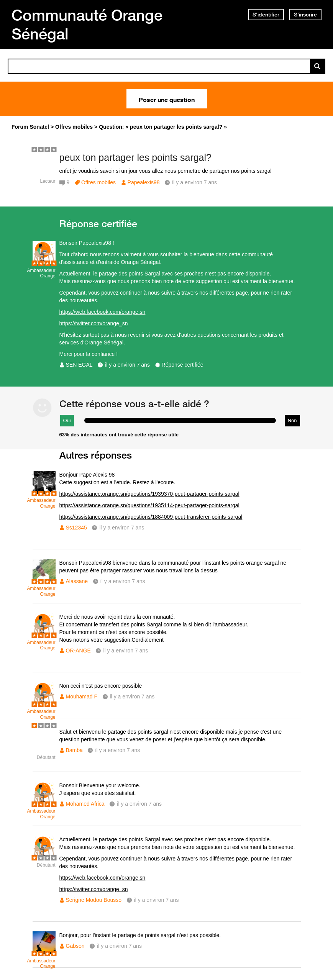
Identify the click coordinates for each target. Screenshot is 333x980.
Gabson (75, 946)
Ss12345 (76, 528)
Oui (67, 420)
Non (292, 420)
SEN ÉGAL (79, 365)
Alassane (77, 581)
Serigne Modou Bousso (94, 900)
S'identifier (266, 15)
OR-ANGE (78, 651)
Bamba (74, 750)
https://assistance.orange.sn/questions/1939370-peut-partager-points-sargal (149, 494)
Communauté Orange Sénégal (87, 24)
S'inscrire (305, 15)
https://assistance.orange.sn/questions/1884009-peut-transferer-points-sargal (151, 517)
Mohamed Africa (85, 804)
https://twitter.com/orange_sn (94, 323)
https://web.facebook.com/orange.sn (103, 312)
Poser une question (167, 99)
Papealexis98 (144, 182)
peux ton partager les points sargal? (135, 157)
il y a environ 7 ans (127, 365)
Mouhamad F (82, 696)
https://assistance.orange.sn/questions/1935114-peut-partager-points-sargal (149, 505)
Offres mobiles (98, 182)
